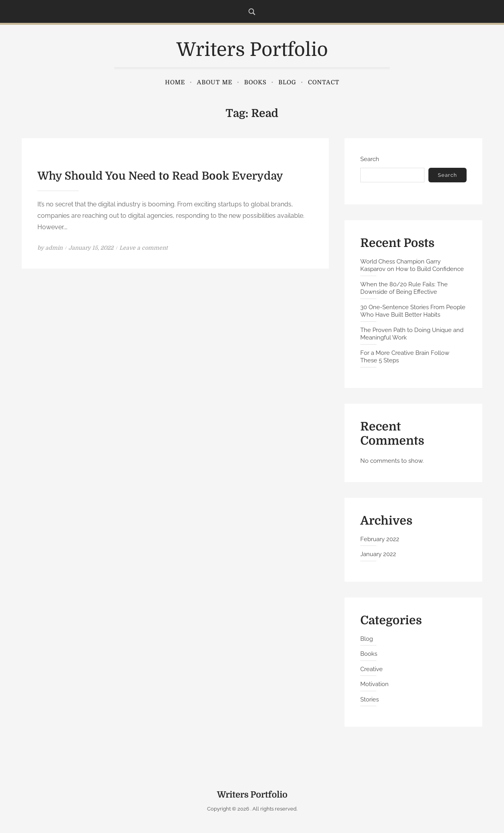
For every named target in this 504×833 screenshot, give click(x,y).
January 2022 (378, 554)
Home (175, 82)
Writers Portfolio (252, 50)
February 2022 (380, 539)
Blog (287, 82)
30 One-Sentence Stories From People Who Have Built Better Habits (413, 311)
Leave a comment (144, 248)
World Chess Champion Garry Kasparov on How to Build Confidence (412, 265)
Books (255, 82)
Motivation (374, 684)
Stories (370, 699)
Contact (324, 82)
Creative (372, 669)
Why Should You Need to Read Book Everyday (160, 176)
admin (54, 248)
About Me (215, 82)
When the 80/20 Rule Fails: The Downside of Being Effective (404, 288)
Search (370, 159)
